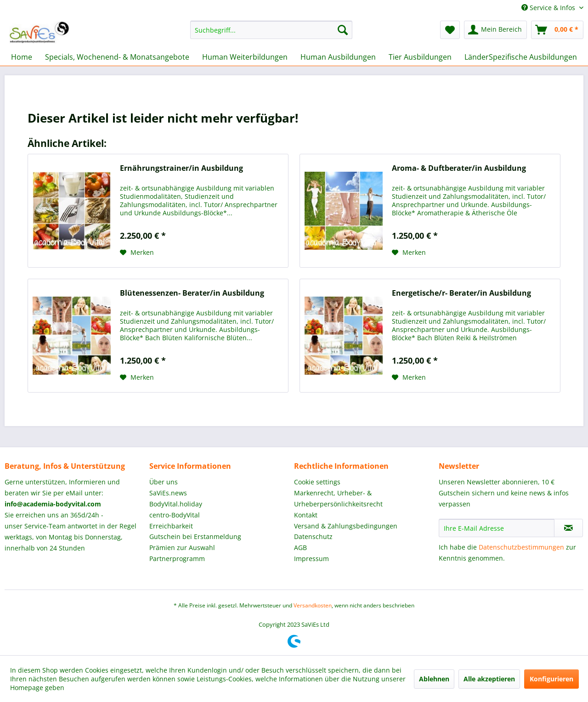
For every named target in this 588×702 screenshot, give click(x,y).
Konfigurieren (551, 679)
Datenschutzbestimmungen (521, 547)
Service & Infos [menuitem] (549, 8)
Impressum (311, 559)
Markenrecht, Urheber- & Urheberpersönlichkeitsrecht (338, 498)
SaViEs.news (168, 493)
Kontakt (306, 515)
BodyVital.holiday (176, 504)
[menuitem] (271, 30)
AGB (300, 548)
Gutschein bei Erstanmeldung (195, 536)
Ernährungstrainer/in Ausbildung (181, 168)
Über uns (164, 482)
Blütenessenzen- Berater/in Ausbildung (192, 293)
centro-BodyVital (175, 515)
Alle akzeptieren (489, 679)
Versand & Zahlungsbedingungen (346, 526)
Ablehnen (434, 679)
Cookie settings (317, 482)
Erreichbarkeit (171, 526)
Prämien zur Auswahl (182, 548)
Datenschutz (313, 536)
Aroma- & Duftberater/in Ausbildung (459, 168)
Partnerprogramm (177, 559)
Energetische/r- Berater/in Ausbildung (461, 293)
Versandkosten (313, 605)
